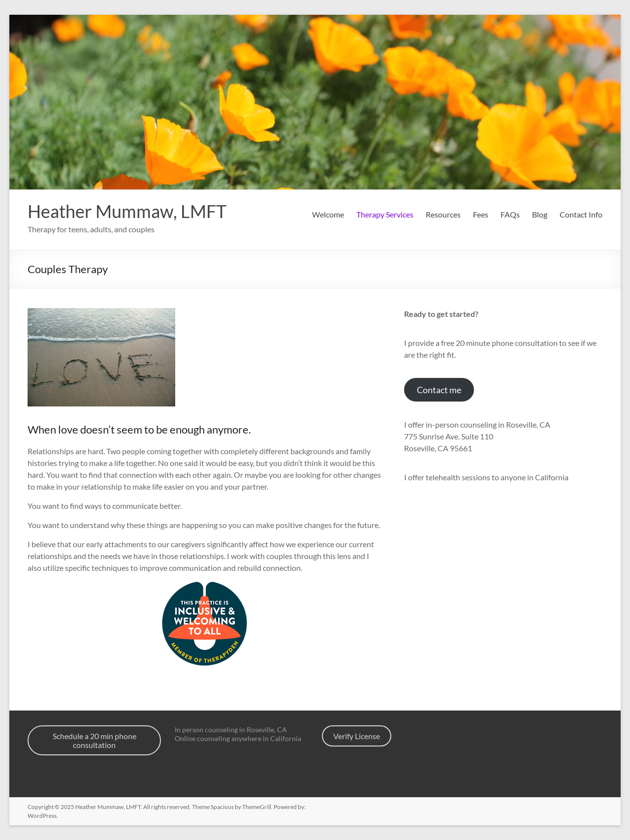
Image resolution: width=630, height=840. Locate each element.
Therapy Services (385, 214)
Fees (481, 214)
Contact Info (581, 214)
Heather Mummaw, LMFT (127, 211)
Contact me (439, 390)
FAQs (510, 214)
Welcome (328, 214)
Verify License (357, 736)
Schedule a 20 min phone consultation (94, 740)
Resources (443, 214)
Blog (540, 214)
